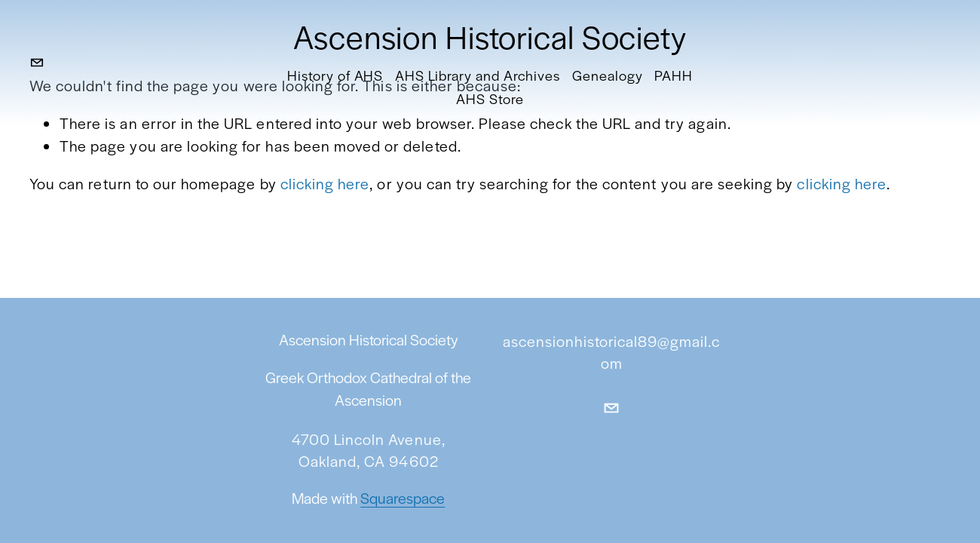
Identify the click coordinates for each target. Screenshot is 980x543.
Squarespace (403, 500)
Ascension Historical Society (490, 36)
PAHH (674, 75)
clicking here (325, 183)
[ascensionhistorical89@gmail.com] (37, 63)
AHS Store (490, 98)
